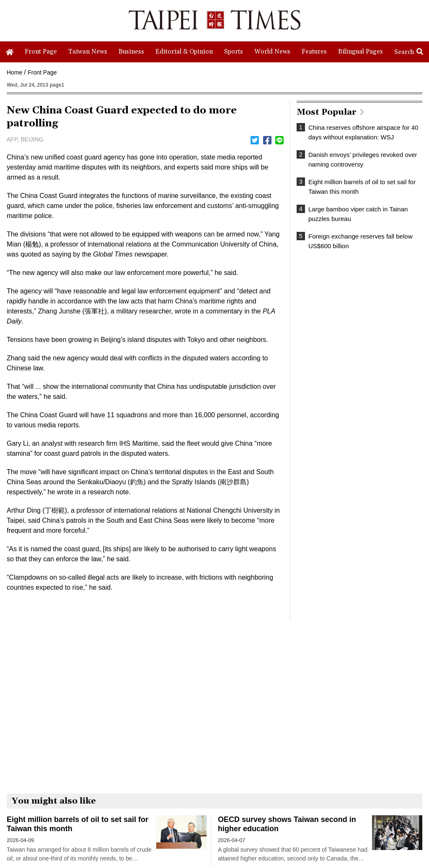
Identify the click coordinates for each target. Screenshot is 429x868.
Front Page (42, 72)
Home (14, 72)
